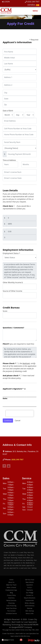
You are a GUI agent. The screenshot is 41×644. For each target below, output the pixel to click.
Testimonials (30, 600)
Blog (11, 593)
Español (33, 5)
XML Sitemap (30, 611)
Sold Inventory (30, 606)
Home (11, 580)
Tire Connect (11, 611)
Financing (11, 603)
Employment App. (11, 590)
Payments (30, 590)
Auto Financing (11, 606)
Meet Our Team (11, 585)
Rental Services (11, 600)
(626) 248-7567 (32, 2)
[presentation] (20, 413)
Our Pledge (30, 593)
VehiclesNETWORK (31, 625)
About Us (11, 582)
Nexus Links (30, 613)
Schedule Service (11, 613)
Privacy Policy (11, 595)
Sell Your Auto (30, 580)
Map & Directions (30, 598)
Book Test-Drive (11, 608)
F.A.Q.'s (30, 587)
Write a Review (30, 603)
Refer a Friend (11, 587)
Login (6, 2)
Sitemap (30, 608)
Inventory (11, 598)
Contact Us (30, 595)
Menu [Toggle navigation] (34, 11)
